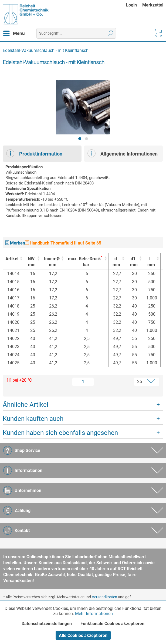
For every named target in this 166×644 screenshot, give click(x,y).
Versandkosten (104, 597)
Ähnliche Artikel (26, 405)
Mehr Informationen (94, 614)
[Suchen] (111, 33)
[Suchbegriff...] (76, 33)
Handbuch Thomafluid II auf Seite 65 (63, 243)
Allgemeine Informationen (123, 153)
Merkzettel (153, 5)
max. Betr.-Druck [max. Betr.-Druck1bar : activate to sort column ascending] (85, 262)
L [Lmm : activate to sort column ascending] (150, 262)
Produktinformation (34, 153)
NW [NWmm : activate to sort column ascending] (31, 262)
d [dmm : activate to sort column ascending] (116, 262)
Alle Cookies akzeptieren (83, 635)
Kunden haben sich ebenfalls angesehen (60, 433)
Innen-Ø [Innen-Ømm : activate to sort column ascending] (52, 262)
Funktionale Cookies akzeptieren (112, 624)
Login (131, 5)
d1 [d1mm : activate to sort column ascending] (133, 262)
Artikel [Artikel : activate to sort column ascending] (12, 259)
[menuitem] (134, 5)
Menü (14, 32)
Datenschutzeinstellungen (47, 624)
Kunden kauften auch (33, 419)
